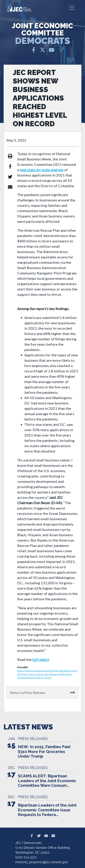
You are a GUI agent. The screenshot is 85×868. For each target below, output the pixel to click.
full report (41, 659)
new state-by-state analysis (42, 170)
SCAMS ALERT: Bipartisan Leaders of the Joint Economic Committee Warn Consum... (47, 781)
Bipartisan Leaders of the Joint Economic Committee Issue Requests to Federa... (47, 810)
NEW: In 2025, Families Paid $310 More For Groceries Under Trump (44, 751)
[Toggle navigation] (72, 8)
